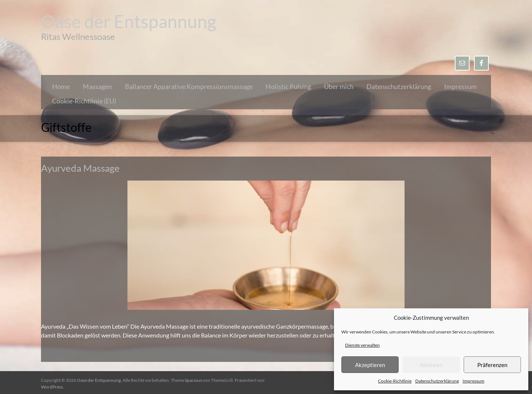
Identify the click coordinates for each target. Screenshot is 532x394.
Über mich (339, 86)
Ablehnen (431, 365)
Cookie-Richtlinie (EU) (84, 101)
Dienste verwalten (362, 345)
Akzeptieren (370, 365)
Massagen (97, 86)
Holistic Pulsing (288, 86)
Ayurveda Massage (80, 168)
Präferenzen (492, 365)
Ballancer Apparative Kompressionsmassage (189, 86)
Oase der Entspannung (129, 21)
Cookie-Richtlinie (395, 381)
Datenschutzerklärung (437, 381)
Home (61, 86)
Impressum (473, 381)
